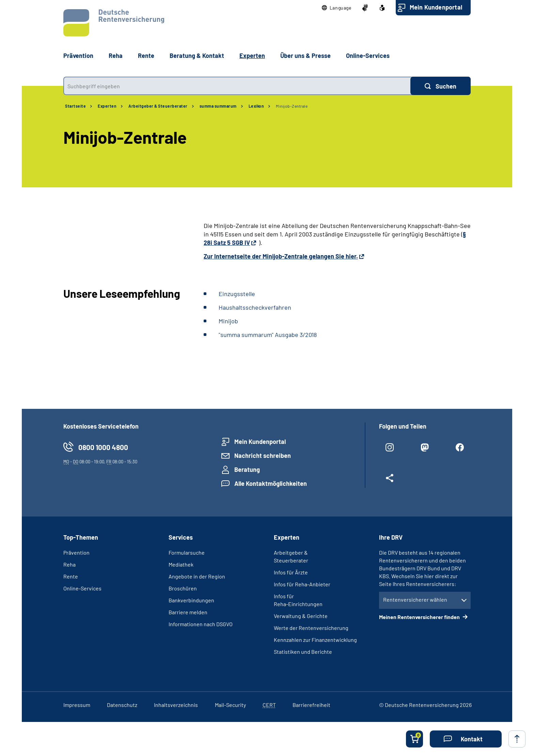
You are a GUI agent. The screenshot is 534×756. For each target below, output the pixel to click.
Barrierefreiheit (311, 705)
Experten (107, 106)
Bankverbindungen (191, 600)
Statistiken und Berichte (303, 652)
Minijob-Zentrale (292, 106)
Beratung (247, 469)
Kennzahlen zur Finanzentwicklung (315, 640)
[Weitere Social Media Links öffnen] (390, 481)
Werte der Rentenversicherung (311, 628)
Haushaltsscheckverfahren (255, 307)
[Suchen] (441, 86)
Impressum (77, 705)
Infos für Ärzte (291, 572)
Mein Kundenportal (436, 7)
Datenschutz (122, 705)
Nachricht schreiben (263, 456)
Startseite (75, 106)
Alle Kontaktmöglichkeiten (271, 483)
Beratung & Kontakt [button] (197, 56)
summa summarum (218, 106)
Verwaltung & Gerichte (301, 616)
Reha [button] (116, 56)
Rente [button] (146, 56)
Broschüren (183, 588)
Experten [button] (252, 56)
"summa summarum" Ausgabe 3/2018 (268, 335)
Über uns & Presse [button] (305, 56)
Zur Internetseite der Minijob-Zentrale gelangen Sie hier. (281, 256)
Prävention (78, 56)
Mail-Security (230, 705)
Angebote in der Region (197, 576)
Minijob (228, 321)
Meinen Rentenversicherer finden (420, 617)
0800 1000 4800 (103, 447)
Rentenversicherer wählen (415, 599)
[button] (337, 8)
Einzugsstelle (237, 294)
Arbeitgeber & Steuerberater (158, 106)
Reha (69, 564)
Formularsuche (187, 552)
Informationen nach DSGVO (201, 624)
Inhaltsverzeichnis (176, 705)
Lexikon (256, 106)
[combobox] (237, 86)
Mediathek (181, 564)
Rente (71, 576)
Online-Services (368, 56)
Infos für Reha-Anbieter (302, 584)
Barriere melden (188, 612)
